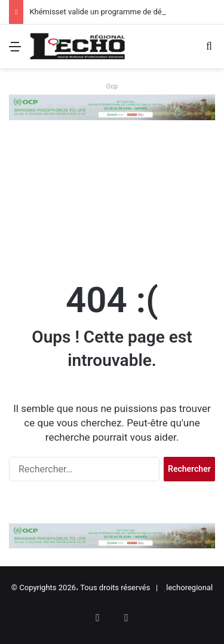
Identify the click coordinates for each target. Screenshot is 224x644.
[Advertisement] (112, 195)
